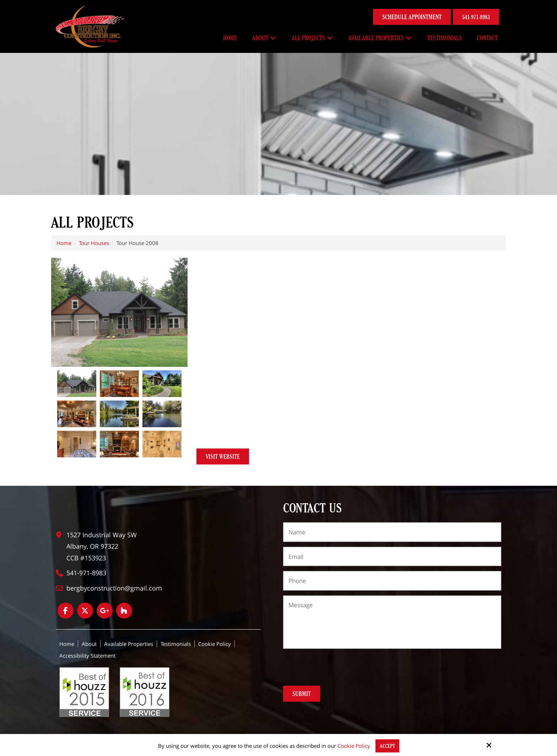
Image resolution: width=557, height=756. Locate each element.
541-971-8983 (476, 17)
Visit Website (223, 456)
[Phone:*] (392, 581)
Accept (387, 746)
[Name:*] (392, 532)
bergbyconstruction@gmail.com (114, 588)
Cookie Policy (354, 746)
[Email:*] (392, 556)
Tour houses (94, 243)
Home (64, 243)
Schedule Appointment (412, 17)
